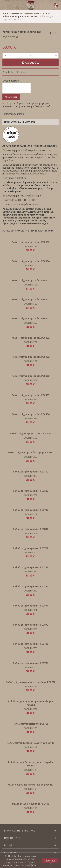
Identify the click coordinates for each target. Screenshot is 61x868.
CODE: (6, 37)
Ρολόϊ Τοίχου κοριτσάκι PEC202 (30, 338)
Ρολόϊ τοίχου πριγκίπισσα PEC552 (30, 433)
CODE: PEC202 (30, 342)
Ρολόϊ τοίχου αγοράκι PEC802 (31, 529)
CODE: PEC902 (30, 380)
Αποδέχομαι (50, 861)
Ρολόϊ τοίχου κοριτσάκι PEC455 (31, 395)
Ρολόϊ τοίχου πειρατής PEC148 (31, 804)
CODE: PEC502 (30, 323)
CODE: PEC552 (30, 438)
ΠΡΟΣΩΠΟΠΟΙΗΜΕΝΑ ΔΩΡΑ (25, 13)
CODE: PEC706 (30, 648)
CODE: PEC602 (30, 495)
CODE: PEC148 (30, 808)
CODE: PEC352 (30, 591)
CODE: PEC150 (30, 728)
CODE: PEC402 (30, 476)
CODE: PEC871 (30, 610)
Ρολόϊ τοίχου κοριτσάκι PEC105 (31, 280)
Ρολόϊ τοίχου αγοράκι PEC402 (31, 472)
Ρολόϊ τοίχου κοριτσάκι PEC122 (31, 299)
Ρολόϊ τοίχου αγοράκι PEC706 (31, 644)
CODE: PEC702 (30, 553)
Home (5, 13)
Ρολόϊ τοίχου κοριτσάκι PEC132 (31, 242)
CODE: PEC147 (30, 770)
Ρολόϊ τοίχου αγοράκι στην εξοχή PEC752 (31, 682)
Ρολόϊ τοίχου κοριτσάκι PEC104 (31, 261)
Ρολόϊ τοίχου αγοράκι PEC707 (31, 510)
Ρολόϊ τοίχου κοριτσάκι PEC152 (31, 357)
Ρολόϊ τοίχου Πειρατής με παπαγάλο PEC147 (30, 764)
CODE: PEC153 (30, 789)
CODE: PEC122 (30, 304)
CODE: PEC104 (30, 266)
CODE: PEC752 (30, 686)
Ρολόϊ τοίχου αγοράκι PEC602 (31, 491)
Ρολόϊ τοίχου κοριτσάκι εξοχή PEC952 (30, 453)
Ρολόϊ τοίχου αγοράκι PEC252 (31, 567)
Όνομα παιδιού (11, 81)
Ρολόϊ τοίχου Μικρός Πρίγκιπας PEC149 (30, 743)
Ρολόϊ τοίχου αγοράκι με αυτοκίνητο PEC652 (30, 703)
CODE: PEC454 (30, 419)
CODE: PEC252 (30, 572)
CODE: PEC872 (30, 629)
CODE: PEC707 (30, 514)
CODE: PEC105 (30, 285)
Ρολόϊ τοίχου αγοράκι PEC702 (31, 548)
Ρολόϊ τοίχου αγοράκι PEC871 (31, 606)
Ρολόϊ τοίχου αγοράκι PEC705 (31, 663)
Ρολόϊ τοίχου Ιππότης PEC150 (31, 724)
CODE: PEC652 (30, 709)
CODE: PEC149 (30, 747)
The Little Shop (18, 72)
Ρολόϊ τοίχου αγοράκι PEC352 (31, 586)
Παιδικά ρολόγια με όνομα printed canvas (26, 15)
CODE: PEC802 (30, 533)
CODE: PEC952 (30, 457)
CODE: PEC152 (30, 361)
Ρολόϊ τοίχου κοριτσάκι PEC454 (31, 414)
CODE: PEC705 (30, 667)
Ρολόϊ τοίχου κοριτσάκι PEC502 (31, 318)
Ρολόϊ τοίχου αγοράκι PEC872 (31, 625)
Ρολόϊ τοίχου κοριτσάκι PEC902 (31, 376)
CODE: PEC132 (30, 246)
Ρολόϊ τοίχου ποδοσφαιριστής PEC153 (30, 785)
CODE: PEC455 (30, 400)
